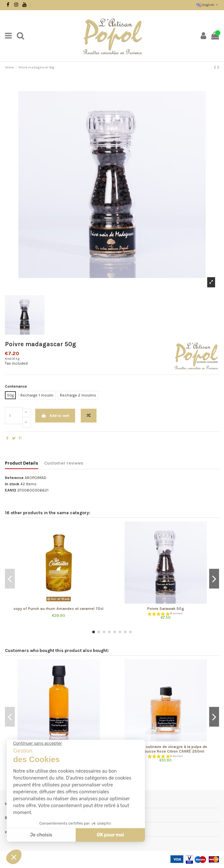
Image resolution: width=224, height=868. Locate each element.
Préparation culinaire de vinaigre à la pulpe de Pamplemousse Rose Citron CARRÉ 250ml (166, 749)
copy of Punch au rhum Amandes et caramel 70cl (58, 609)
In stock (12, 484)
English (208, 5)
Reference (14, 478)
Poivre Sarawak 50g (166, 609)
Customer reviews (64, 463)
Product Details (22, 463)
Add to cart (55, 416)
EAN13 (11, 490)
